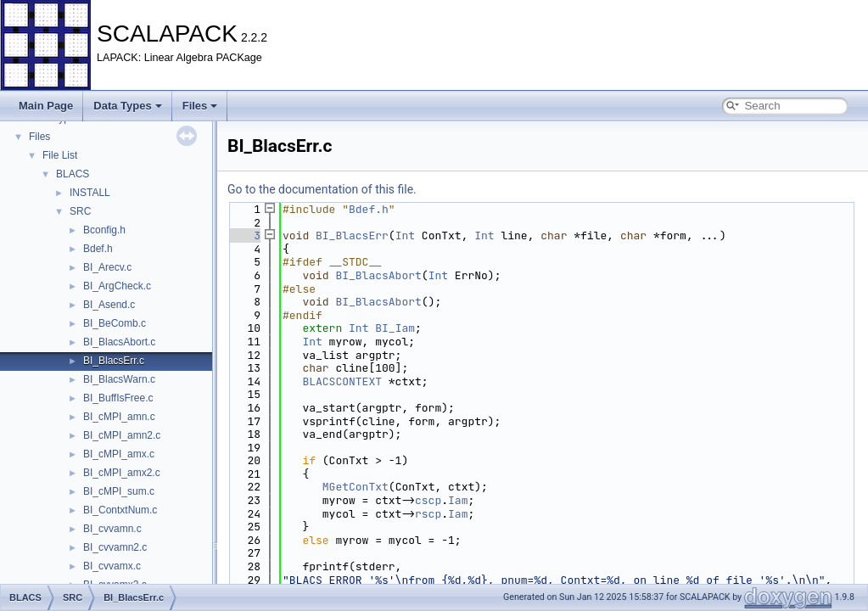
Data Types (127, 106)
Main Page (46, 106)
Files (200, 106)
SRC (80, 211)
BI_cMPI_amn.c (119, 417)
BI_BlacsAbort (378, 275)
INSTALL (90, 193)
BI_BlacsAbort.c (119, 342)
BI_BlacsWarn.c (119, 379)
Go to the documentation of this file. (322, 189)
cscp (428, 500)
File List (60, 155)
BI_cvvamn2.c (115, 547)
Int (405, 235)
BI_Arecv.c (107, 267)
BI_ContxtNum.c (120, 510)
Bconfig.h (104, 230)
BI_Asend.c (109, 305)
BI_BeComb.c (115, 323)
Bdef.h (98, 249)
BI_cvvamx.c (112, 566)
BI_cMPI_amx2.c (122, 473)
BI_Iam (395, 328)
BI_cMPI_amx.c (119, 454)
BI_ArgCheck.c (117, 286)
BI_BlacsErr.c (114, 361)
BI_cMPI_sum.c (119, 491)
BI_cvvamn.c (112, 529)
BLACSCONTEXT (342, 381)
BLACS (73, 174)
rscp (428, 514)
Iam (458, 500)
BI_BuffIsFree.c (118, 398)
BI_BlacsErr (352, 235)
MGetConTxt (356, 487)
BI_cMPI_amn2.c (122, 435)
